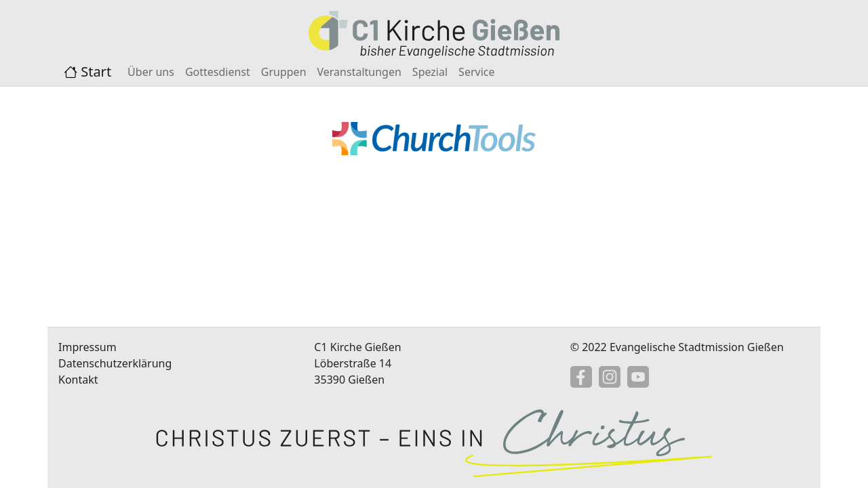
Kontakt (78, 380)
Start (87, 72)
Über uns (151, 72)
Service (476, 72)
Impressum (87, 347)
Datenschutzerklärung (115, 363)
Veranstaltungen (359, 72)
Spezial (430, 72)
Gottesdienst (218, 72)
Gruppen (284, 72)
